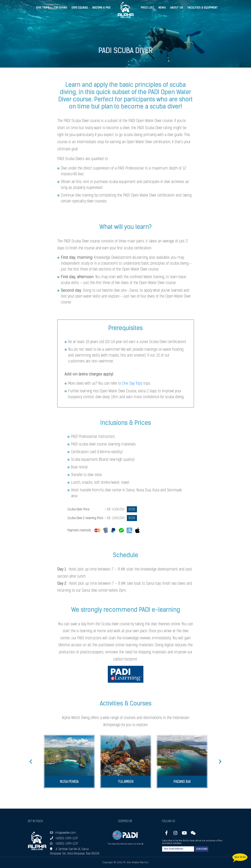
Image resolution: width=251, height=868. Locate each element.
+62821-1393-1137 (64, 838)
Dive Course (80, 8)
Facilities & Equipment (203, 8)
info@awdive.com (63, 833)
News (162, 8)
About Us (177, 8)
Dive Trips (43, 8)
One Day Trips (132, 384)
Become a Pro (101, 8)
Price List (147, 8)
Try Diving (60, 8)
